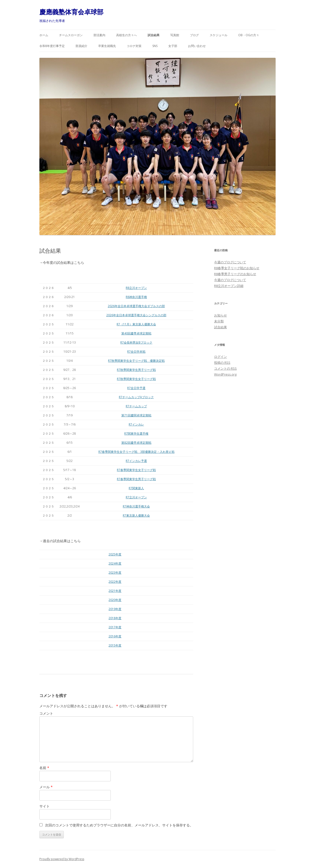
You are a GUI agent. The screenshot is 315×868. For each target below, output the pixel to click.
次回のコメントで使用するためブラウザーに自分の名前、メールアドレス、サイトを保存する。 (119, 825)
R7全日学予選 (136, 388)
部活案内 (99, 35)
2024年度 (115, 563)
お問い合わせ (197, 46)
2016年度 (115, 636)
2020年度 (115, 600)
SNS (155, 46)
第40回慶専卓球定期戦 (136, 333)
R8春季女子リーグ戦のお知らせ (237, 268)
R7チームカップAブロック (136, 397)
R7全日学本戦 (136, 352)
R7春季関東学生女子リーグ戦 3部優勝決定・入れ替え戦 (136, 452)
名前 (44, 768)
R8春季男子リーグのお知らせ (235, 274)
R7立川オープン (136, 497)
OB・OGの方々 (249, 35)
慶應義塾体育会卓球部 (71, 12)
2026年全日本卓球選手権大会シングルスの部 (136, 315)
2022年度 (115, 582)
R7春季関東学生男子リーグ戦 (136, 479)
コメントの (225, 368)
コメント (46, 713)
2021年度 (115, 591)
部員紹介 (81, 46)
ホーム (44, 35)
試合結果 (154, 35)
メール (46, 787)
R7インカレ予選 (136, 461)
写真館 (175, 35)
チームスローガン (71, 35)
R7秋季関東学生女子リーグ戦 (136, 379)
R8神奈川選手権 (136, 297)
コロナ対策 (134, 46)
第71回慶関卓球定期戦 (136, 415)
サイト (45, 806)
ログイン (220, 357)
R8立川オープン (136, 288)
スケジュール (219, 35)
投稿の (222, 363)
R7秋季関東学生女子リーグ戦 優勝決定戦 (136, 361)
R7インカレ (136, 424)
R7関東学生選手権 (136, 434)
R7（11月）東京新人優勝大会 (136, 324)
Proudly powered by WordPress (62, 859)
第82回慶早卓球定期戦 (136, 443)
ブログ (194, 35)
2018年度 (115, 618)
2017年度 (115, 627)
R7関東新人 (136, 488)
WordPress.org (225, 374)
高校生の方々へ (126, 35)
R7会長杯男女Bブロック (136, 342)
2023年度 (115, 573)
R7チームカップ (136, 406)
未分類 (219, 321)
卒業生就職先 (107, 46)
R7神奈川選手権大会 (136, 506)
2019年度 (115, 609)
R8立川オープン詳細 (229, 286)
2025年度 (115, 554)
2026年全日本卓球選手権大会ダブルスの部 (136, 306)
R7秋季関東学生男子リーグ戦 (136, 370)
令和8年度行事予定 (52, 46)
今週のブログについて (230, 262)
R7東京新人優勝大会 (136, 515)
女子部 (173, 46)
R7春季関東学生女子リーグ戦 (136, 470)
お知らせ (220, 315)
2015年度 (115, 645)
